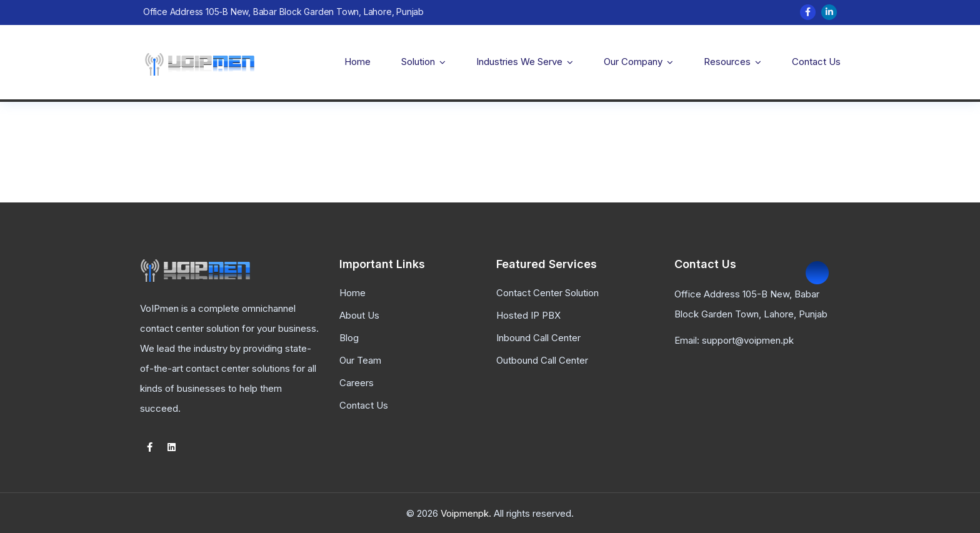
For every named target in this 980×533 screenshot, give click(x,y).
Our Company (633, 62)
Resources (727, 62)
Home (357, 62)
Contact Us (816, 62)
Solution (418, 62)
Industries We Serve (519, 62)
